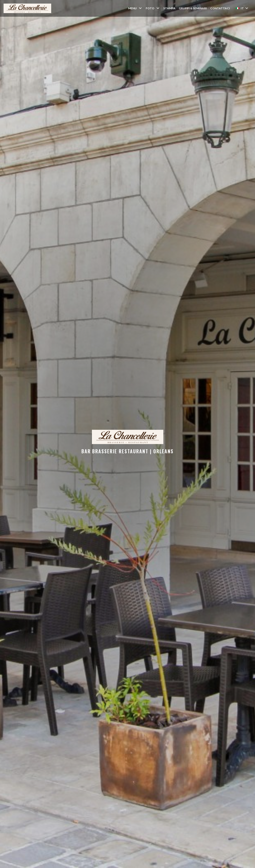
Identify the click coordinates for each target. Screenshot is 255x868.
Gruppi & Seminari (193, 8)
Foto (153, 8)
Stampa (169, 8)
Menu (135, 8)
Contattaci (220, 8)
